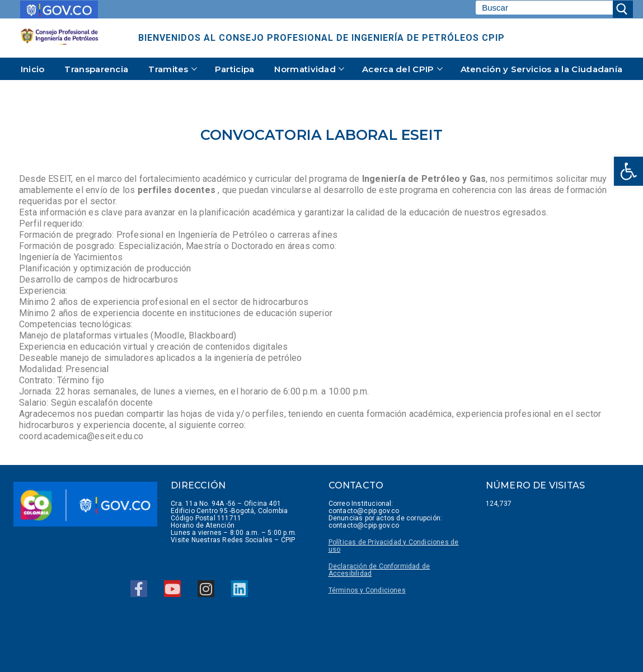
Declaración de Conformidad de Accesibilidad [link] (379, 570)
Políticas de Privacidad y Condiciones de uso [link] (394, 546)
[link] (628, 171)
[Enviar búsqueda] (623, 9)
